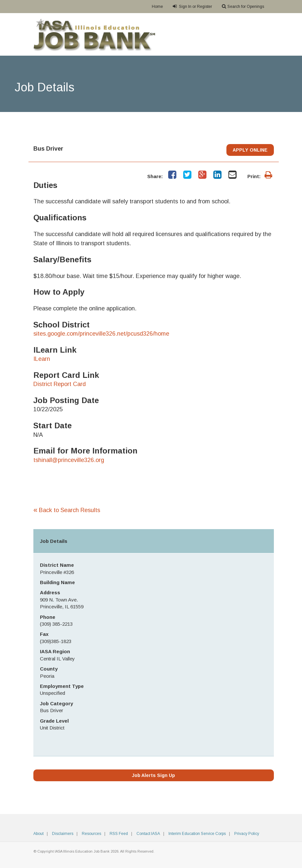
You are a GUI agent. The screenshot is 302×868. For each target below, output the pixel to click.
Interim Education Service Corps (197, 834)
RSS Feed (119, 834)
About (38, 834)
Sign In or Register (192, 6)
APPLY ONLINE (250, 150)
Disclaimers (63, 834)
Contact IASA (148, 834)
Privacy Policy (247, 834)
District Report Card (60, 384)
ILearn (42, 359)
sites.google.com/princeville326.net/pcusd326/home (101, 334)
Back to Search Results (67, 510)
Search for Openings (243, 6)
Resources (91, 834)
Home (157, 7)
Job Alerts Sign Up (153, 775)
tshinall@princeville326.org (69, 460)
